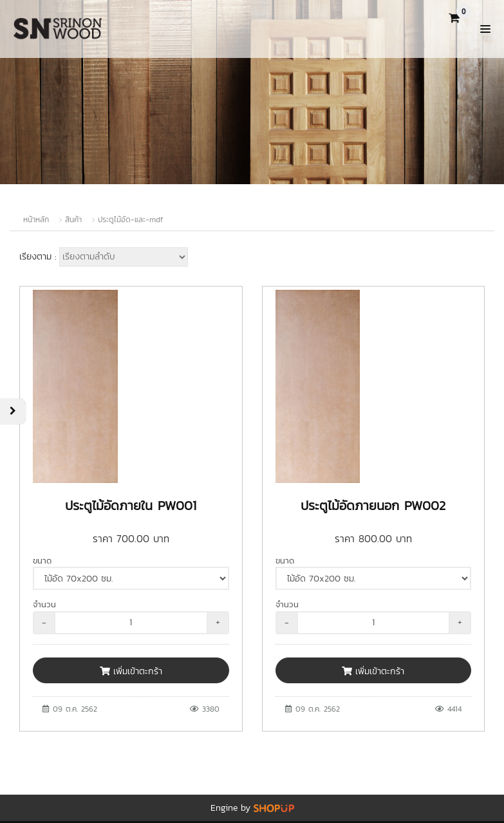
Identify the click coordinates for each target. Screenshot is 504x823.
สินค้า (73, 220)
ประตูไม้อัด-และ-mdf (130, 220)
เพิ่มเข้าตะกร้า (131, 671)
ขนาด (42, 561)
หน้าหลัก (36, 220)
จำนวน (44, 604)
